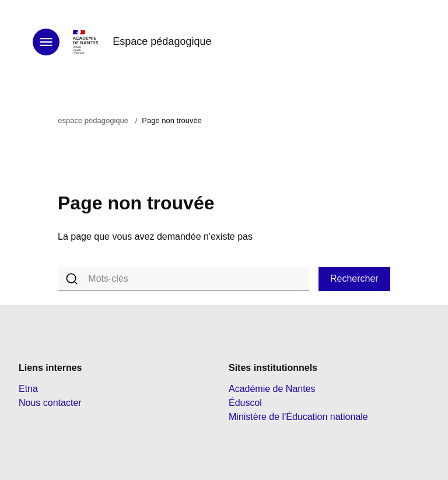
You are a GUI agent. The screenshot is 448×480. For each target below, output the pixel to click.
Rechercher (354, 278)
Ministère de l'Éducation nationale (298, 417)
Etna (28, 389)
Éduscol (245, 403)
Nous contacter (50, 403)
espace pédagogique (93, 120)
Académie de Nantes (272, 389)
